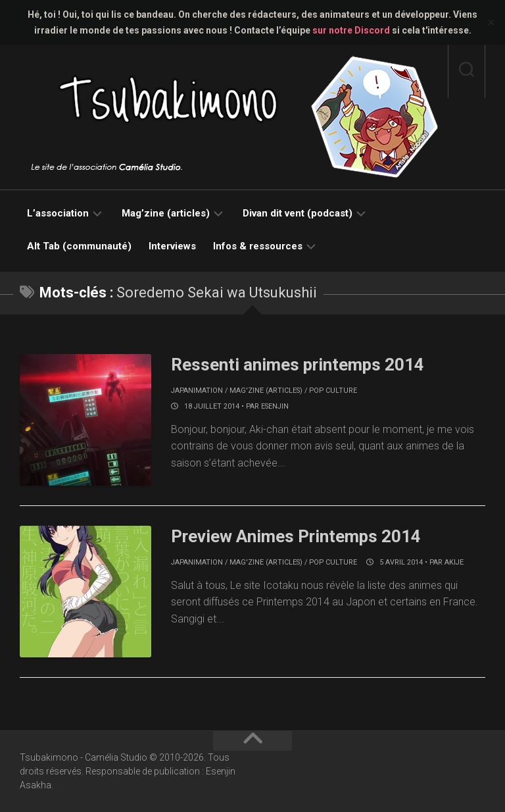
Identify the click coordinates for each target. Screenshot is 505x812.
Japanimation (197, 391)
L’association (58, 213)
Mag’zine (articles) (166, 213)
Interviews (172, 246)
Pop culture (333, 391)
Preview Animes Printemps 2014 (297, 536)
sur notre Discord (351, 30)
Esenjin (275, 406)
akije (454, 562)
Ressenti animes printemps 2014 (299, 365)
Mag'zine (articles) (266, 391)
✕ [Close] (491, 23)
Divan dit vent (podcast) (298, 213)
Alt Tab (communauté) (79, 246)
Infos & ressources (258, 246)
